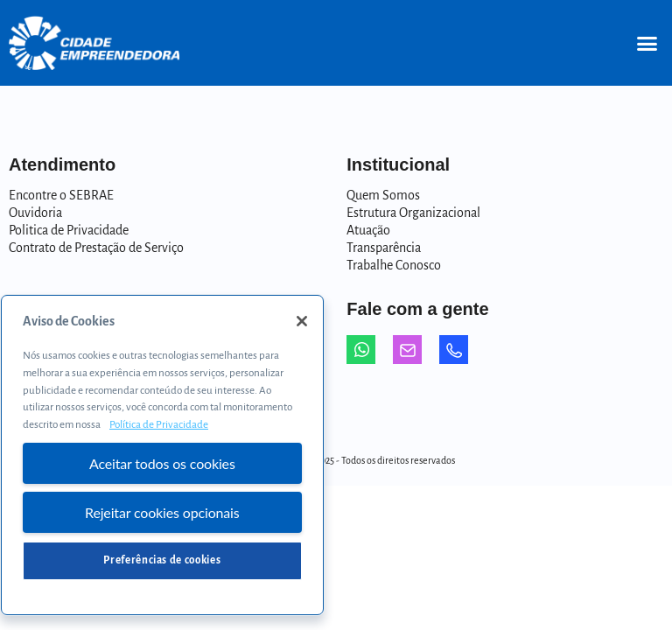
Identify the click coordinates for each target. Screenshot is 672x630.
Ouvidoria (35, 213)
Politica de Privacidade (69, 230)
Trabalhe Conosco (394, 265)
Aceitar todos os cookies (162, 463)
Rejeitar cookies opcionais (162, 512)
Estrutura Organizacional (413, 213)
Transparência (384, 248)
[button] (647, 43)
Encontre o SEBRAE (61, 195)
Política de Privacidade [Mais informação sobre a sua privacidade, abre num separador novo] (159, 425)
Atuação (368, 230)
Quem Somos (383, 195)
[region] (162, 455)
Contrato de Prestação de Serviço (96, 248)
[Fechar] (302, 321)
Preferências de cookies (162, 560)
